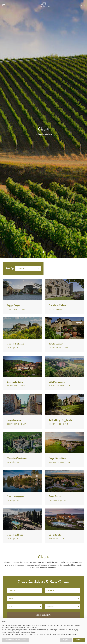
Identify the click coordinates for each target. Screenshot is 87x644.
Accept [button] (79, 640)
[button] (28, 268)
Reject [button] (66, 640)
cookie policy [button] (33, 628)
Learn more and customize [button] (15, 640)
